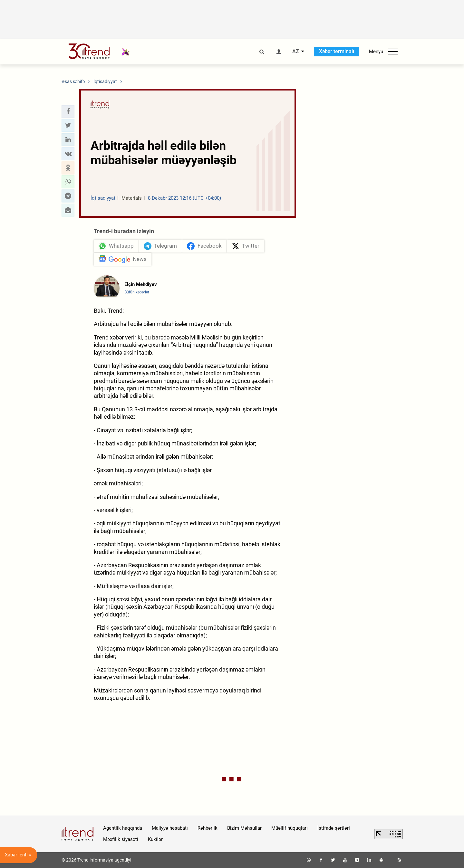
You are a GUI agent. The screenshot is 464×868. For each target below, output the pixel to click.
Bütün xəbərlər (137, 292)
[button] (68, 111)
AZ (296, 52)
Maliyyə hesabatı (170, 828)
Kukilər (155, 839)
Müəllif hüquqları (290, 828)
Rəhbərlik (208, 828)
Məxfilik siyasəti (121, 839)
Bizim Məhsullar (244, 828)
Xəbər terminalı (337, 51)
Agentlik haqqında (123, 828)
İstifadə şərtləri (334, 828)
